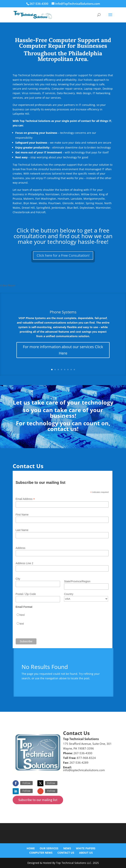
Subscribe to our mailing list (38, 800)
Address (20, 548)
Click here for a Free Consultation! (63, 255)
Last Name (22, 530)
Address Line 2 (24, 563)
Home (31, 848)
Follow (26, 783)
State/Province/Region (77, 581)
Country (69, 594)
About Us (86, 853)
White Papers (86, 848)
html (22, 615)
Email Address (25, 499)
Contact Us (66, 853)
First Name (22, 515)
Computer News (41, 853)
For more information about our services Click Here (63, 350)
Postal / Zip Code (26, 594)
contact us (62, 429)
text (22, 624)
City (18, 579)
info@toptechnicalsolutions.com (84, 770)
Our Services (49, 848)
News (67, 848)
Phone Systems (63, 312)
